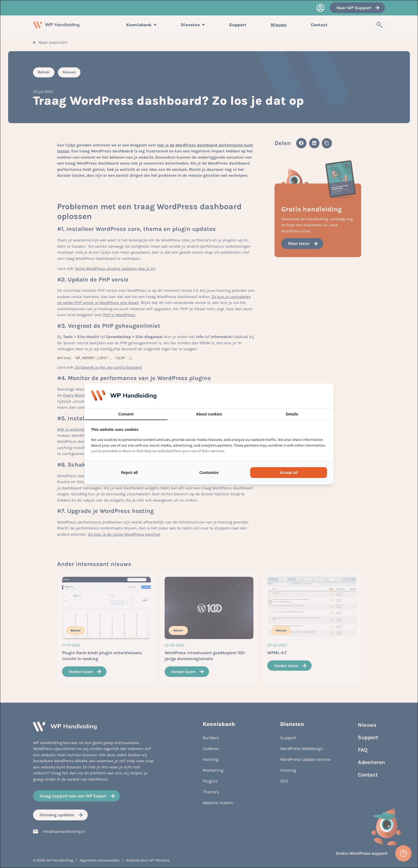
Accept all (289, 473)
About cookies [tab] (209, 414)
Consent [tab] (126, 414)
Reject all (129, 473)
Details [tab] (292, 414)
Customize (209, 473)
